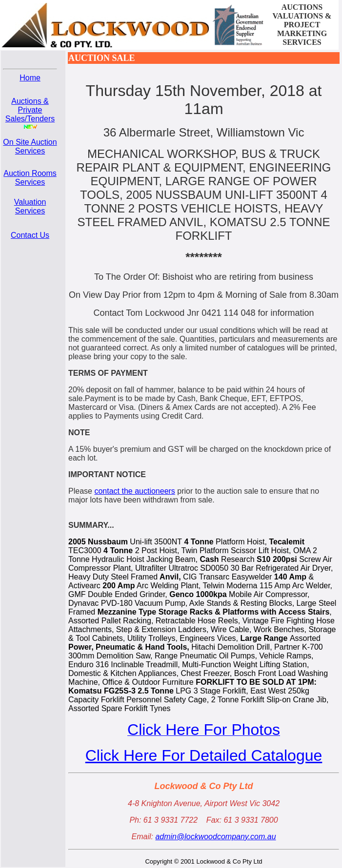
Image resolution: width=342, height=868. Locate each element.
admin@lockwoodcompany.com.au (215, 837)
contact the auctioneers (134, 491)
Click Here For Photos (204, 730)
